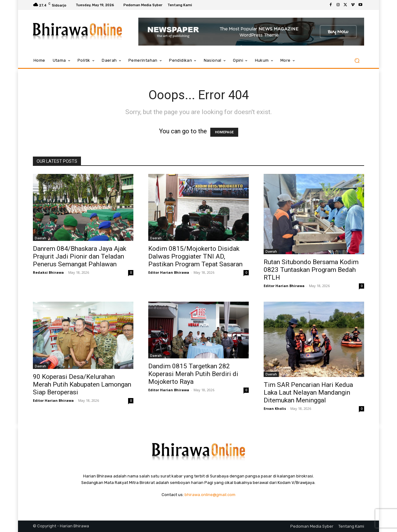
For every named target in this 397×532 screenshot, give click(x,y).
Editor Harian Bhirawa (169, 272)
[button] (357, 61)
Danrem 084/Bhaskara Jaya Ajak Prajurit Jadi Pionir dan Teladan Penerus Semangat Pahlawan (80, 256)
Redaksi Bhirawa (48, 272)
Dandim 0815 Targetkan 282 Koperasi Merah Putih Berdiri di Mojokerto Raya (193, 374)
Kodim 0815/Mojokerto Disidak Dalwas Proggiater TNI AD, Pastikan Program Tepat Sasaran (195, 256)
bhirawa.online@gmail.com (210, 495)
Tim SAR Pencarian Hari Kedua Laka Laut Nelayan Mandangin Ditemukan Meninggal (308, 392)
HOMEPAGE (224, 132)
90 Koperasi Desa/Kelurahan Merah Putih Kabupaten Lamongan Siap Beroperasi (82, 384)
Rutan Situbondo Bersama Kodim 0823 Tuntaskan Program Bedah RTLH (311, 270)
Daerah (40, 238)
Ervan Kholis (275, 408)
